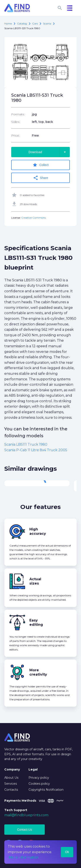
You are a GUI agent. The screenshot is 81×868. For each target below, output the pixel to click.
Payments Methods (20, 801)
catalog (22, 24)
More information (24, 857)
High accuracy (38, 531)
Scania (47, 24)
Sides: (16, 122)
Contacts (11, 790)
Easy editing (36, 622)
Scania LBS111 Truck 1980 (26, 444)
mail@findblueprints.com (26, 815)
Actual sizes (35, 581)
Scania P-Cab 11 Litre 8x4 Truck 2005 (36, 450)
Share (40, 178)
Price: (15, 136)
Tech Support (16, 810)
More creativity (38, 672)
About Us (11, 778)
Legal (33, 769)
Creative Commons (34, 218)
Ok (67, 852)
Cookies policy (39, 784)
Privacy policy (39, 778)
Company (12, 769)
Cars (35, 24)
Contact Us (25, 830)
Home (8, 24)
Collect (40, 165)
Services (11, 784)
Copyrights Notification (46, 790)
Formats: (18, 114)
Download (49, 152)
